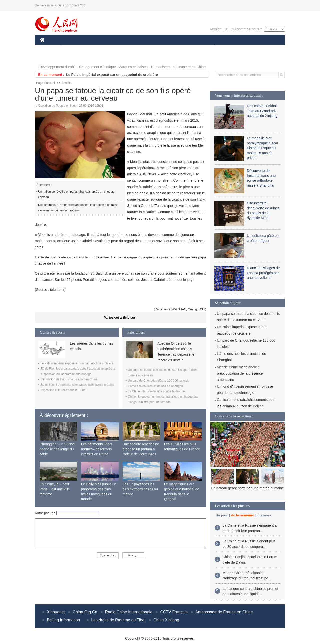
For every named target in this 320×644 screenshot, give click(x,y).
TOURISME (254, 47)
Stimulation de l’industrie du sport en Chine (69, 379)
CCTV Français (174, 612)
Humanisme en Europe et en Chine (178, 67)
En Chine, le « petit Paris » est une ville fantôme (55, 489)
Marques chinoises (133, 67)
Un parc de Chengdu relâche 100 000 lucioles (158, 381)
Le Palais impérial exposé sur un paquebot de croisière (112, 75)
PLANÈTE (213, 47)
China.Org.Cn (85, 612)
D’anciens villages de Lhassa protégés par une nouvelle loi (263, 273)
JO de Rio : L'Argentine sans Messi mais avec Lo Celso (77, 385)
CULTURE (158, 47)
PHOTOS (50, 57)
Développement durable (58, 67)
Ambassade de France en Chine (224, 612)
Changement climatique (98, 67)
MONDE (93, 47)
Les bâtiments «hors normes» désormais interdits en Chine (97, 449)
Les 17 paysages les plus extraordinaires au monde (140, 489)
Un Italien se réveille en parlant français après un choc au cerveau (76, 194)
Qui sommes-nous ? (246, 29)
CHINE (49, 47)
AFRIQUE (114, 47)
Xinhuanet (56, 612)
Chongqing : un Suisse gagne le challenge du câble (57, 449)
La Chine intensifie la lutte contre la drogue (156, 391)
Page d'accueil (46, 83)
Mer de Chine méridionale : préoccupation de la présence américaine (240, 373)
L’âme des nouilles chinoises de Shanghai (156, 386)
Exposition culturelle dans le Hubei (63, 390)
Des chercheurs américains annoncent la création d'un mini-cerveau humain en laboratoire (78, 208)
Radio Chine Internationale (129, 612)
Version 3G (219, 29)
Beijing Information (64, 620)
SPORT (233, 47)
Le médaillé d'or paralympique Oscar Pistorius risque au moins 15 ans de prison (263, 148)
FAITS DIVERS (186, 47)
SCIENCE (136, 47)
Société (67, 83)
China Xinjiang (166, 620)
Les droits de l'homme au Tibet (118, 620)
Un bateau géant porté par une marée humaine (247, 488)
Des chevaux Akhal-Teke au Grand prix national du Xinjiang (262, 111)
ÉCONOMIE (70, 47)
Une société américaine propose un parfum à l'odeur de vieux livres (141, 449)
